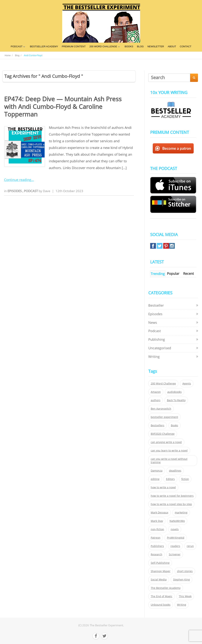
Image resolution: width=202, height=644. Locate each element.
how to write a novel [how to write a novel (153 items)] (163, 487)
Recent (188, 273)
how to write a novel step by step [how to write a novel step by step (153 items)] (171, 504)
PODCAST (17, 46)
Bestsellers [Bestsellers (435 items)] (158, 425)
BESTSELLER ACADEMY (44, 46)
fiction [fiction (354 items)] (185, 479)
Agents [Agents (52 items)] (187, 384)
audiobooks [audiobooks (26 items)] (174, 392)
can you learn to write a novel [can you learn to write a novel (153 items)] (169, 451)
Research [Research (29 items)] (156, 554)
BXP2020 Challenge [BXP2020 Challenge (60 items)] (163, 434)
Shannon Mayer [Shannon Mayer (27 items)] (161, 571)
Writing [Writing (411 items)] (182, 605)
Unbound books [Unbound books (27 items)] (161, 605)
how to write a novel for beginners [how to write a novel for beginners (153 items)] (172, 496)
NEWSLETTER (156, 46)
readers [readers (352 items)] (175, 546)
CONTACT (186, 46)
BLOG (140, 46)
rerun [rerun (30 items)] (190, 546)
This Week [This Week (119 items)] (185, 596)
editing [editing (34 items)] (155, 479)
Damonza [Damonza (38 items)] (157, 471)
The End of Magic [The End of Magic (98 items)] (162, 596)
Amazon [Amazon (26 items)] (156, 392)
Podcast (31, 191)
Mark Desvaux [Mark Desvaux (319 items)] (159, 513)
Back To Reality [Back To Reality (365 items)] (176, 400)
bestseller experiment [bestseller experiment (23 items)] (164, 417)
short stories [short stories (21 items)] (185, 571)
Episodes (15, 191)
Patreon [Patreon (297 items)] (156, 538)
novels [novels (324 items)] (175, 529)
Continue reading (18, 180)
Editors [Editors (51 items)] (170, 479)
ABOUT (172, 46)
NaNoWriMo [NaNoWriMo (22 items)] (177, 521)
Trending (158, 274)
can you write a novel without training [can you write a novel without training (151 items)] (169, 461)
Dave (47, 191)
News (153, 322)
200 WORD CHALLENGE (103, 46)
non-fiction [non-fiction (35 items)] (157, 529)
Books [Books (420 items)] (174, 425)
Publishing (157, 339)
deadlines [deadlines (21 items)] (175, 471)
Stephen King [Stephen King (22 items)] (181, 580)
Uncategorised (160, 348)
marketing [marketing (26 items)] (181, 513)
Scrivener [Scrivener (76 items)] (175, 554)
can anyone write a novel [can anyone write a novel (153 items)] (166, 442)
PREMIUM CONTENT (74, 46)
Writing (154, 357)
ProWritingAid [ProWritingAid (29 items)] (176, 538)
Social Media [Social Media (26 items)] (159, 580)
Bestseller (156, 305)
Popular (173, 273)
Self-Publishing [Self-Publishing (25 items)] (160, 563)
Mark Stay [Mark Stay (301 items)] (157, 521)
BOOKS (129, 46)
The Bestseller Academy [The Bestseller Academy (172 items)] (166, 588)
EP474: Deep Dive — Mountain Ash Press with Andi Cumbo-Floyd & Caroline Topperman (63, 107)
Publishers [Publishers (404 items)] (157, 546)
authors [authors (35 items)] (156, 400)
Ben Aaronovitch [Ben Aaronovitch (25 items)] (161, 409)
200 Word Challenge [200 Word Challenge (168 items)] (163, 384)
